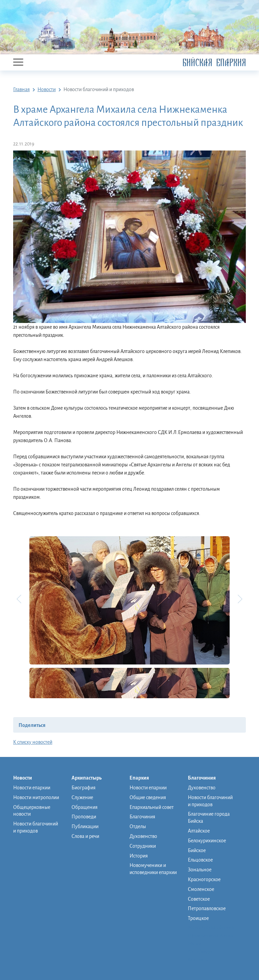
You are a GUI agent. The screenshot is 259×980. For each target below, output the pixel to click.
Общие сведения (148, 797)
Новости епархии (32, 788)
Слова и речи (85, 836)
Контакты (198, 960)
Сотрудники (143, 846)
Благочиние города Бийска (209, 818)
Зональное (200, 870)
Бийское (197, 850)
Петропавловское (207, 908)
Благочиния (142, 817)
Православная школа (210, 935)
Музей (195, 944)
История (139, 856)
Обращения (84, 807)
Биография (83, 788)
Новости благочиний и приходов (36, 827)
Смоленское (201, 889)
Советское (199, 899)
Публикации (85, 826)
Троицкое (198, 918)
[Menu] (18, 63)
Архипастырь (90, 778)
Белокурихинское (207, 841)
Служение (82, 797)
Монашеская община (211, 927)
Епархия (143, 778)
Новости (26, 778)
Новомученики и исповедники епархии (153, 869)
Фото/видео (201, 952)
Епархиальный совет (152, 807)
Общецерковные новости (32, 811)
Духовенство (143, 836)
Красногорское (204, 879)
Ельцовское (200, 860)
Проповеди (84, 817)
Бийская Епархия (214, 63)
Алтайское (199, 831)
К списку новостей (33, 742)
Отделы (138, 826)
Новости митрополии (36, 797)
